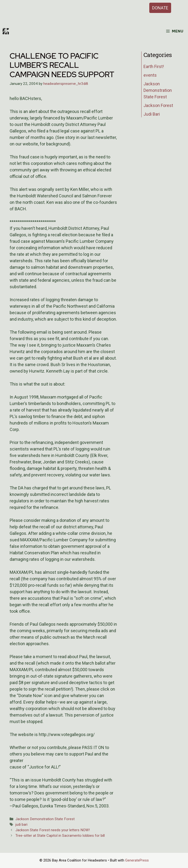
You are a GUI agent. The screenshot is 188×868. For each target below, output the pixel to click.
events (150, 75)
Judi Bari (152, 114)
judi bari (21, 824)
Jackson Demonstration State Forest (45, 819)
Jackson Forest (158, 105)
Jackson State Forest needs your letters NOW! (53, 830)
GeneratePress (137, 860)
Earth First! (154, 66)
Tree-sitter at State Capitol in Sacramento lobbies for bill (60, 836)
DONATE (160, 8)
